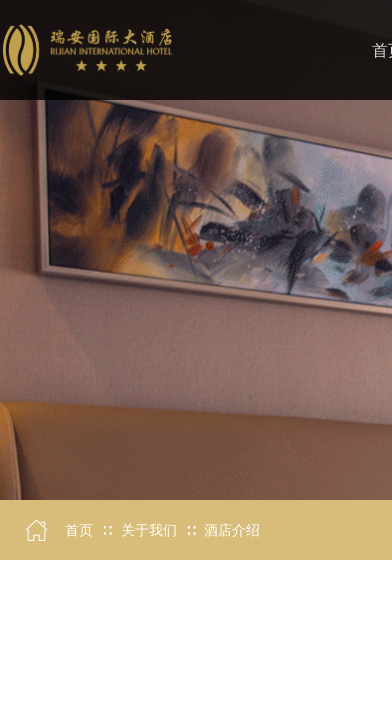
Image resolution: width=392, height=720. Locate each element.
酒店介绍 (232, 530)
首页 (79, 530)
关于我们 (149, 530)
